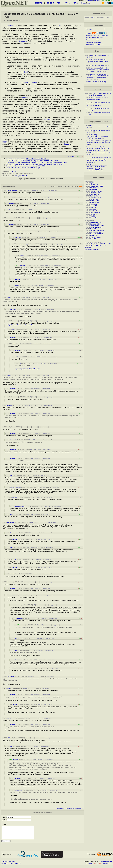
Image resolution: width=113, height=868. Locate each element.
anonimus (18, 237)
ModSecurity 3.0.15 (97, 186)
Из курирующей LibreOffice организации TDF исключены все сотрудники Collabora (98, 70)
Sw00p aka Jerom (20, 506)
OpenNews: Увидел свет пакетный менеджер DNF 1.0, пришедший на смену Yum (36, 162)
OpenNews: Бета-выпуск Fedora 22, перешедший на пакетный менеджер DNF (35, 164)
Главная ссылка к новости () (28, 159)
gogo (14, 344)
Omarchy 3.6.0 (95, 224)
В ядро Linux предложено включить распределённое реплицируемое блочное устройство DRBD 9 (97, 167)
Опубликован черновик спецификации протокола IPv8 (97, 61)
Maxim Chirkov (106, 864)
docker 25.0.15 (95, 188)
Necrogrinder (11, 523)
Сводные (104, 36)
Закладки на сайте (8, 864)
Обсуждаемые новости (98, 122)
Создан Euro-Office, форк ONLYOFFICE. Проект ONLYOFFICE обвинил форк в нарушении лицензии (99, 77)
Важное (98, 51)
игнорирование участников (65, 808)
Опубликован (10, 26)
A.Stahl (15, 497)
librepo (67, 144)
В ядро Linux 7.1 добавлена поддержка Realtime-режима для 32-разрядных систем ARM (98, 148)
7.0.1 (92, 244)
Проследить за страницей (11, 866)
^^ (29, 197)
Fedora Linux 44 (96, 222)
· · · (43, 190)
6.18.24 (102, 244)
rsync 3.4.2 (94, 183)
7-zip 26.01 (94, 196)
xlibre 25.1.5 (94, 189)
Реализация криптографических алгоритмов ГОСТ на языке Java (98, 136)
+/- (66, 187)
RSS (80, 187)
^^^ (32, 197)
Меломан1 (13, 440)
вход (92, 1)
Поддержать (98, 866)
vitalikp (9, 738)
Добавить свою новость (95, 44)
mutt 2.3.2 (93, 211)
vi (20, 363)
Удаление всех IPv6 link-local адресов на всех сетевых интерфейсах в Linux (99, 104)
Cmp (9, 688)
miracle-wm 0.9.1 (96, 212)
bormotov (13, 450)
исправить (72, 156)
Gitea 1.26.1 (94, 209)
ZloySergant (11, 677)
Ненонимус (18, 790)
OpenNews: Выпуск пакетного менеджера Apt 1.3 (24, 168)
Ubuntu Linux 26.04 (97, 231)
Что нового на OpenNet (94, 38)
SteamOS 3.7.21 (96, 237)
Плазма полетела (17, 231)
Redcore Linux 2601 (97, 226)
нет (11, 515)
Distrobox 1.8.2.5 (96, 198)
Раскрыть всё (73, 187)
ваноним (18, 279)
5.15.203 (104, 245)
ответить (33, 190)
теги (88, 3)
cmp (11, 746)
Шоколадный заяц (12, 190)
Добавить (89, 866)
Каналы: (89, 33)
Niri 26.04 (93, 204)
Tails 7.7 (93, 229)
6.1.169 (98, 245)
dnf (16, 176)
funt (16, 638)
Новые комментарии (93, 42)
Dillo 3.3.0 (94, 208)
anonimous (13, 309)
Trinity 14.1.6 (95, 203)
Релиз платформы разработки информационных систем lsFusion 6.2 (99, 142)
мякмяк (12, 574)
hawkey (47, 120)
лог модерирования (78, 808)
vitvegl (17, 286)
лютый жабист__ (22, 244)
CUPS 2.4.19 (94, 201)
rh (8, 427)
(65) (14, 186)
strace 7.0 (94, 206)
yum (20, 176)
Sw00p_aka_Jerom (15, 487)
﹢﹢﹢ (39, 190)
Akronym (20, 668)
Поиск (84, 3)
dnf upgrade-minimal (29, 83)
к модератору (52, 190)
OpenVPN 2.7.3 (95, 199)
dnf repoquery (26, 58)
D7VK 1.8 (93, 216)
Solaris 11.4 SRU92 (97, 234)
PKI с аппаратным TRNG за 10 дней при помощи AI (99, 94)
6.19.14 (97, 244)
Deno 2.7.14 (94, 184)
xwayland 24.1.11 (96, 191)
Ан (13, 329)
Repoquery (23, 41)
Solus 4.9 (93, 236)
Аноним (12, 197)
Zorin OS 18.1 (95, 239)
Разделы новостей (93, 36)
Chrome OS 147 (96, 232)
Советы (98, 89)
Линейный (60, 187)
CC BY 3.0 (13, 171)
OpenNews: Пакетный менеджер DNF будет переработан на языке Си (32, 161)
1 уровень (52, 187)
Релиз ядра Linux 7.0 (97, 65)
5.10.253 (88, 247)
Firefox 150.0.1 (95, 193)
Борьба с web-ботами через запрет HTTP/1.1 (98, 99)
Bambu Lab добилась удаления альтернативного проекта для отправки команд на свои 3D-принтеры (99, 160)
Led (16, 650)
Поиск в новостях (92, 40)
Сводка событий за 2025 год (96, 82)
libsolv (5, 142)
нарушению (27, 97)
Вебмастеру (108, 866)
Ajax (46, 187)
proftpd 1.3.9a (95, 194)
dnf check (24, 72)
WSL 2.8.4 (94, 217)
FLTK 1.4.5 (94, 214)
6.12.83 (108, 244)
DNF (59, 26)
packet (24, 176)
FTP (94, 18)
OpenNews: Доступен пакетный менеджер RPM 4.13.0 (26, 166)
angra (12, 475)
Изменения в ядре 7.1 (93, 250)
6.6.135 (93, 245)
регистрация (98, 1)
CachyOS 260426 (96, 227)
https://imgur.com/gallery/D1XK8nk (27, 369)
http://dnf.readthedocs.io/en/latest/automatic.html (25, 325)
